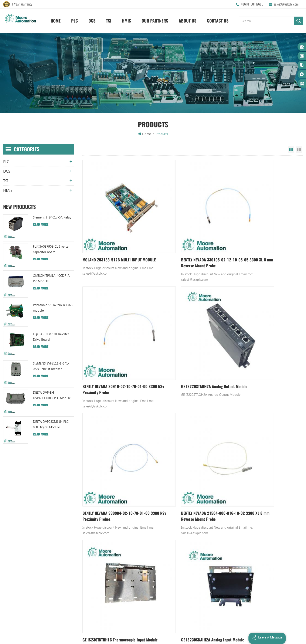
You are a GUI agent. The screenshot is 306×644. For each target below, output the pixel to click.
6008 (226, 475)
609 (175, 475)
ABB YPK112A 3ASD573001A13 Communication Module (150, 522)
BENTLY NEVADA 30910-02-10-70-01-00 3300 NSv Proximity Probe (263, 239)
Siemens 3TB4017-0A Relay (52, 218)
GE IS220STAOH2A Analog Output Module (111, 341)
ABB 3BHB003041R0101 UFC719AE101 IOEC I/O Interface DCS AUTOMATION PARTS (150, 572)
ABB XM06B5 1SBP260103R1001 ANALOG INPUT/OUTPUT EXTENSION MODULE (150, 551)
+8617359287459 (22, 561)
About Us (188, 19)
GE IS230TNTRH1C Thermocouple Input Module (116, 443)
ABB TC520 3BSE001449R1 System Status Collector (150, 580)
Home (56, 19)
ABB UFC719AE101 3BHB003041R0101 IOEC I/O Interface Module (150, 543)
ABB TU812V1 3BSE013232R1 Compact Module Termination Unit (150, 565)
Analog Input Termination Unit (201, 565)
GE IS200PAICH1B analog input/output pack (264, 443)
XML (90, 572)
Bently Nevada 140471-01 (198, 558)
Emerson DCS (189, 536)
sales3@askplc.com (286, 4)
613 (210, 475)
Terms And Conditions (102, 558)
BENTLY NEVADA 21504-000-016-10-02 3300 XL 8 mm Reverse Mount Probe (264, 341)
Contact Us (218, 19)
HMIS (126, 19)
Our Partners (155, 19)
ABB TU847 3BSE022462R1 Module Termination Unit (150, 529)
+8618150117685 (252, 4)
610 (183, 475)
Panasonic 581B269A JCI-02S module (53, 308)
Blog (90, 551)
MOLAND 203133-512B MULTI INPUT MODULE (115, 239)
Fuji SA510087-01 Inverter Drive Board (51, 337)
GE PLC (185, 522)
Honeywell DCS (191, 529)
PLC (74, 19)
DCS (92, 19)
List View (299, 150)
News (91, 536)
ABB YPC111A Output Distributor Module (150, 558)
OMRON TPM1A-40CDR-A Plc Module (51, 279)
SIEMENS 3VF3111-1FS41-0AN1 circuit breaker (51, 366)
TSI (109, 19)
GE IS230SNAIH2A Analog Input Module (190, 440)
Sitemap (93, 565)
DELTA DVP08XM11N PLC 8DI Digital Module (51, 425)
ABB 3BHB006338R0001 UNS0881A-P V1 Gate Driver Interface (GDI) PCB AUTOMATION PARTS (150, 587)
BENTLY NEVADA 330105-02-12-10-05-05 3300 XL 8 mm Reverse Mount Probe (188, 239)
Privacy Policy (96, 580)
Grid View (291, 150)
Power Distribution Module (199, 580)
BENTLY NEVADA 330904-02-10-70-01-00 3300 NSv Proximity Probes (188, 341)
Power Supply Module (195, 551)
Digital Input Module (195, 543)
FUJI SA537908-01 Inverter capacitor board (51, 250)
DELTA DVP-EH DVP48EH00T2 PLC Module (52, 396)
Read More (41, 225)
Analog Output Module (196, 587)
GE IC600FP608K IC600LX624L (201, 572)
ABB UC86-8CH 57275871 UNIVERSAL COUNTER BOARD (150, 536)
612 (202, 475)
